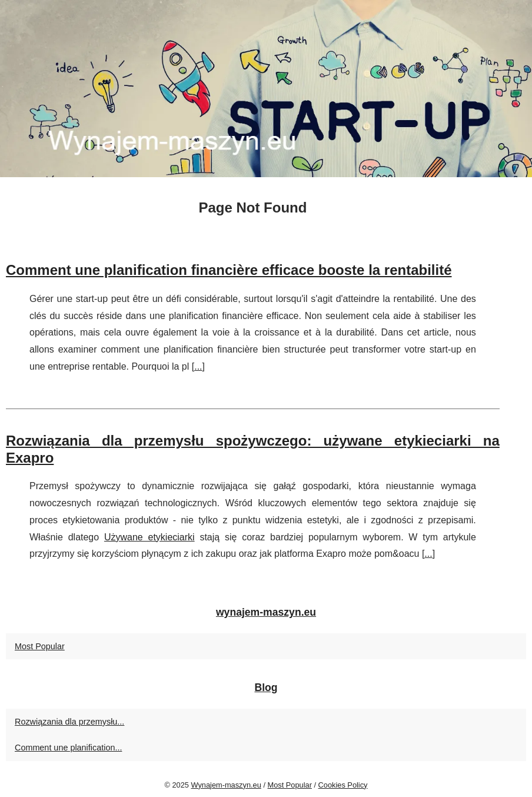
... (198, 366)
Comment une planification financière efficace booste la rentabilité (229, 270)
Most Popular (40, 646)
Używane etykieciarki (149, 537)
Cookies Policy (343, 785)
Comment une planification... (68, 748)
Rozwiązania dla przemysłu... (69, 722)
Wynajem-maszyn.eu (226, 785)
